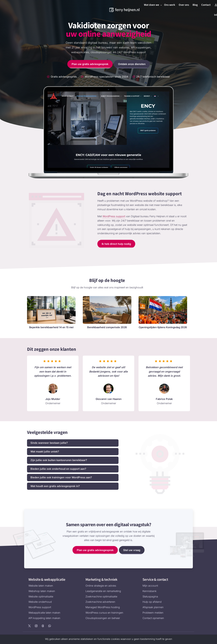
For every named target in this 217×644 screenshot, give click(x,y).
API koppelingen (141, 47)
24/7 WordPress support (131, 52)
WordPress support (114, 216)
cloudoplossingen (101, 52)
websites (124, 47)
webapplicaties (80, 52)
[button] (73, 443)
